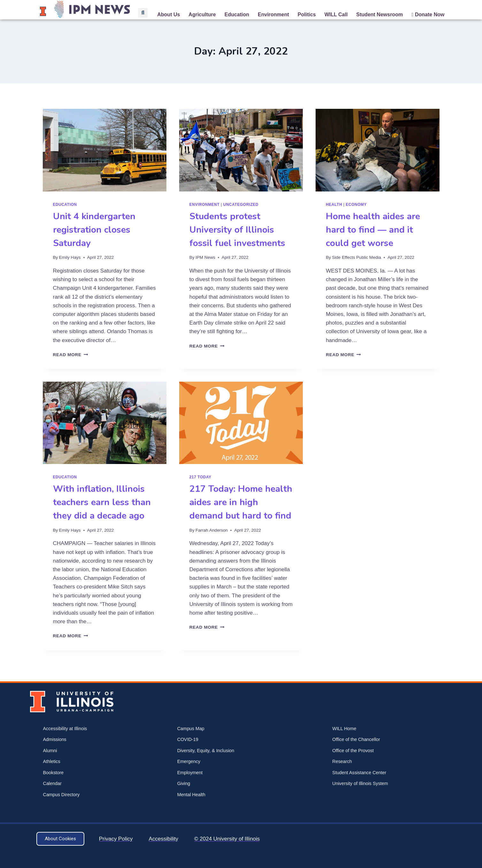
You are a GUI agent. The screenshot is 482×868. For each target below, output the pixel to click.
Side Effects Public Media (356, 257)
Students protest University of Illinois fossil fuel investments (237, 230)
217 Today (200, 477)
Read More (71, 355)
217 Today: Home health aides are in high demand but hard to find (241, 502)
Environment (204, 205)
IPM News (205, 257)
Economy (356, 205)
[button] (143, 13)
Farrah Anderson (212, 530)
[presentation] (105, 150)
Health (334, 205)
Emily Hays (70, 257)
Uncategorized (241, 205)
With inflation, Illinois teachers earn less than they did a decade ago (102, 502)
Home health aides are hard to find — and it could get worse (373, 230)
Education (65, 205)
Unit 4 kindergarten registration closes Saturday (94, 230)
